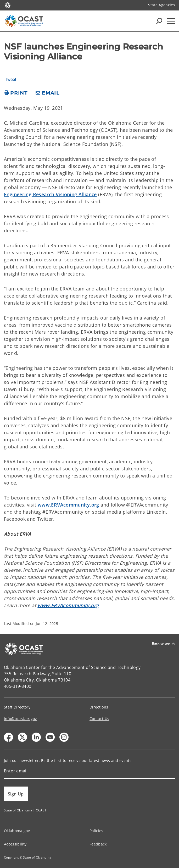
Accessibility (15, 844)
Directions (99, 707)
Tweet (11, 80)
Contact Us (99, 719)
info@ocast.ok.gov (20, 719)
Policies (96, 831)
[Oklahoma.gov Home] (8, 5)
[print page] (16, 93)
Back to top (164, 644)
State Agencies (162, 5)
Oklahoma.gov (17, 831)
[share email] (48, 93)
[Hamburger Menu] (171, 21)
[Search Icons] (159, 21)
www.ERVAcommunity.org (68, 505)
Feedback (98, 844)
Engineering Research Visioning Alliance (50, 194)
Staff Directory (17, 707)
